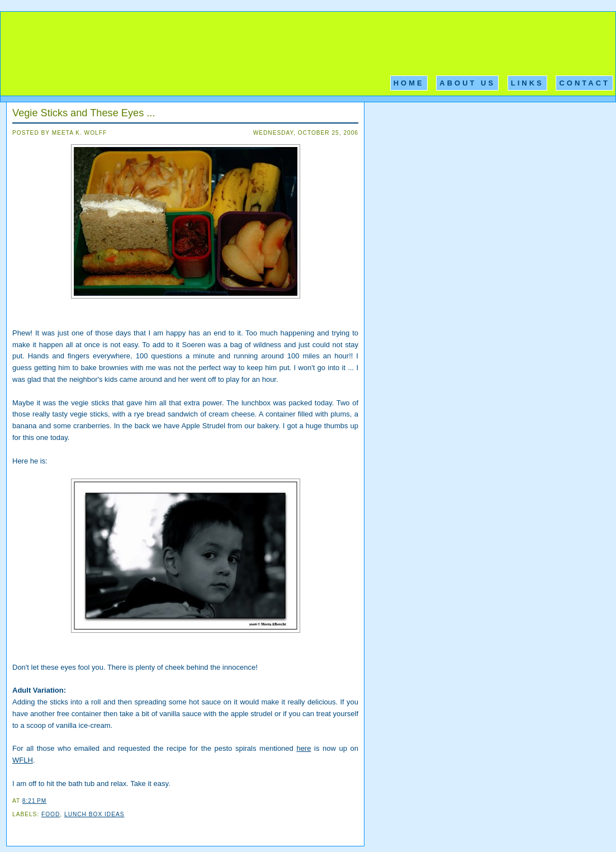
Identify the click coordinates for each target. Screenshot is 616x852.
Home (409, 83)
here (304, 748)
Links (527, 83)
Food (51, 814)
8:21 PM (34, 801)
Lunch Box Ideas (94, 814)
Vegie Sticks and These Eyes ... (84, 113)
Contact (584, 83)
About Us (467, 83)
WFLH (23, 760)
